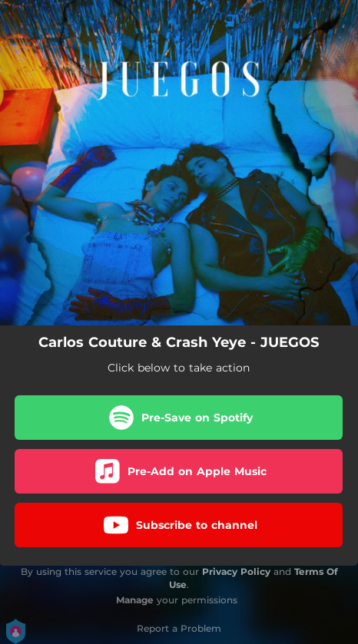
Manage (135, 600)
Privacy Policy (236, 571)
